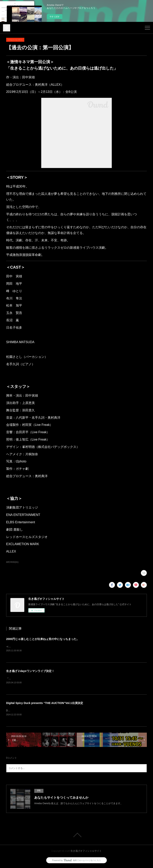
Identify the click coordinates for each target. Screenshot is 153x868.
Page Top (76, 836)
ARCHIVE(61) (12, 562)
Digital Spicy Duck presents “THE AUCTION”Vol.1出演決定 (45, 704)
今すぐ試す (55, 17)
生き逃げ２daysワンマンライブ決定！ (30, 671)
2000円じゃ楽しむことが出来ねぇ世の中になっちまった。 (43, 639)
